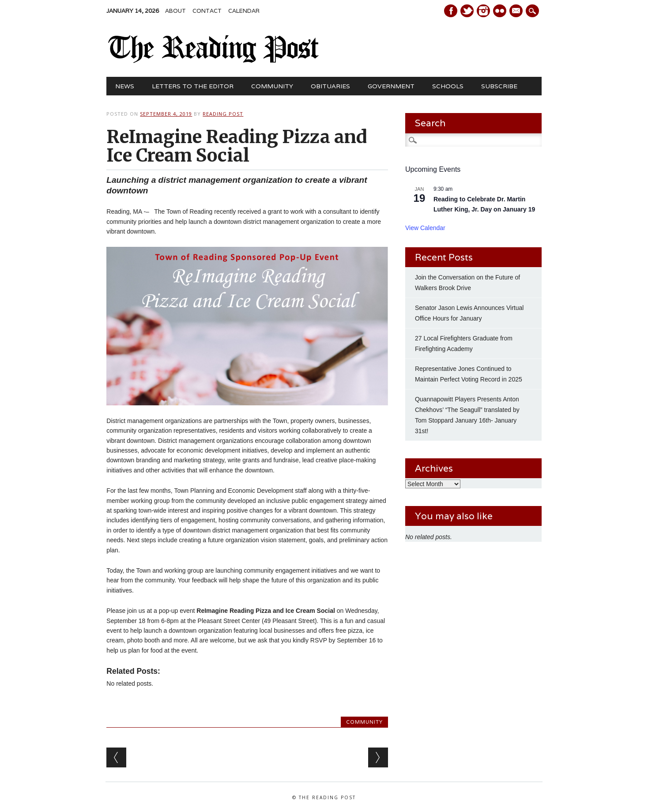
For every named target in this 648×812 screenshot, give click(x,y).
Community (272, 86)
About (175, 11)
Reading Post (223, 114)
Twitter (467, 11)
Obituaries (330, 86)
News (125, 86)
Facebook (451, 11)
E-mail (517, 11)
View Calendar (425, 228)
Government (391, 86)
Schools (448, 86)
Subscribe (499, 86)
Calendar (244, 11)
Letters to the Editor (193, 86)
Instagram (483, 11)
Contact (207, 11)
